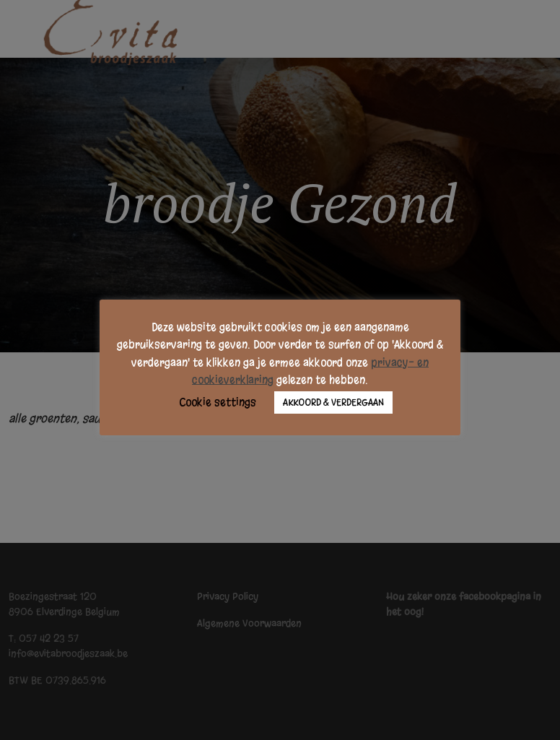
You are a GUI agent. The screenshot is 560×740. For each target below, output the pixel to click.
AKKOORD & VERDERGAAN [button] (333, 402)
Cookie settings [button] (218, 402)
